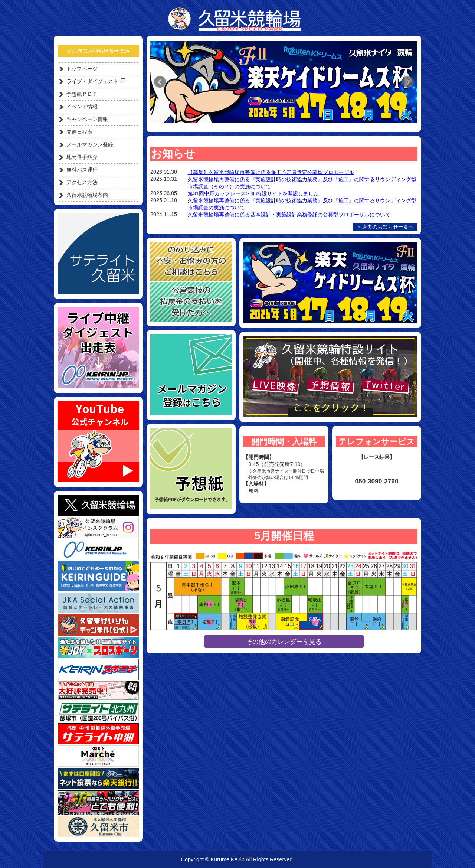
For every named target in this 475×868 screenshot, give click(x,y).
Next (408, 82)
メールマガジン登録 (90, 144)
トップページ (82, 69)
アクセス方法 (82, 182)
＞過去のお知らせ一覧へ (385, 227)
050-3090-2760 (376, 481)
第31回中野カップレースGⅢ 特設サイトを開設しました (253, 193)
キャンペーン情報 (87, 119)
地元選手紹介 (82, 157)
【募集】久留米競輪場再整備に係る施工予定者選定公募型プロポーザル (271, 172)
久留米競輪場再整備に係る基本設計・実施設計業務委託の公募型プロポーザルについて (289, 215)
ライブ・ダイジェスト (96, 81)
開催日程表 (79, 132)
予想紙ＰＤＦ (82, 94)
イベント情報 (82, 107)
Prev (160, 82)
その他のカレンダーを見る (284, 642)
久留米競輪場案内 (87, 195)
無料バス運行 (82, 170)
